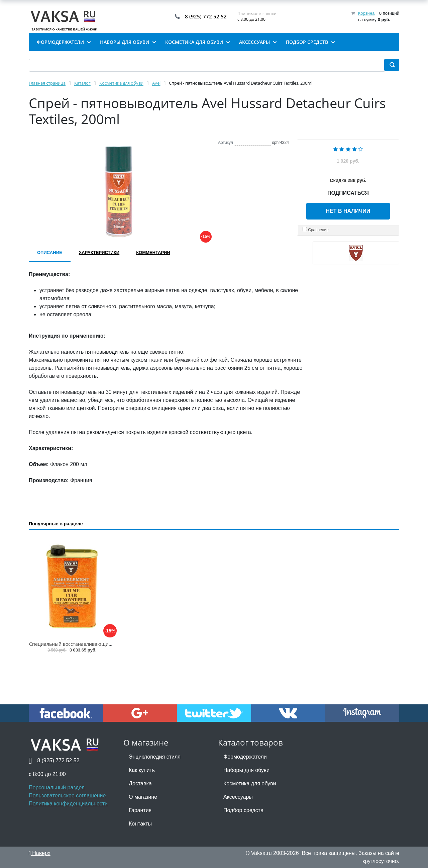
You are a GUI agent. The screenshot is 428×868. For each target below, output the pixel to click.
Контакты (140, 824)
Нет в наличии (348, 211)
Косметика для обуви (250, 784)
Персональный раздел (57, 788)
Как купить (142, 770)
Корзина (366, 13)
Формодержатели (245, 757)
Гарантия (140, 810)
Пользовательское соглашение (67, 796)
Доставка (140, 784)
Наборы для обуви (246, 770)
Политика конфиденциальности (68, 804)
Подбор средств (243, 810)
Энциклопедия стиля (155, 757)
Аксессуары (238, 797)
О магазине (143, 797)
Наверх (40, 853)
